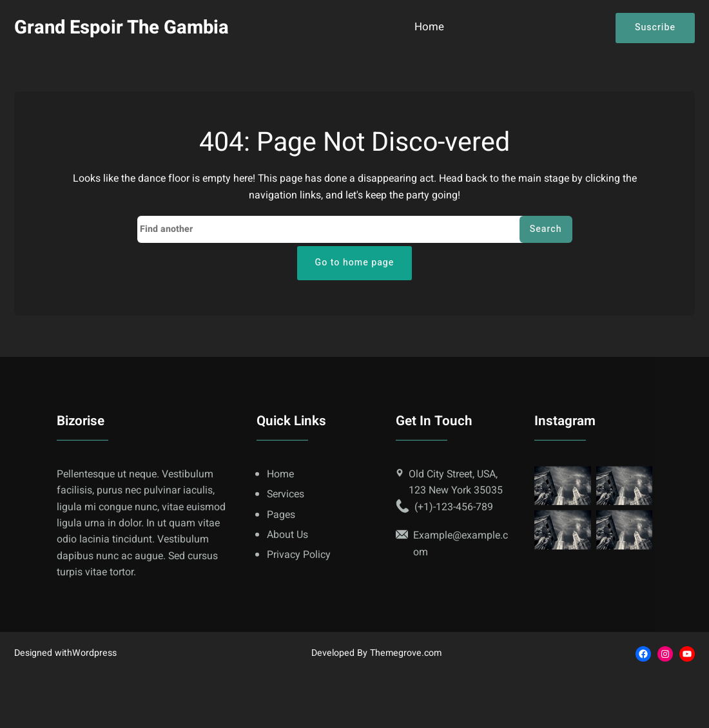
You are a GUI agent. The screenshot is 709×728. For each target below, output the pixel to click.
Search (546, 229)
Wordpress (94, 653)
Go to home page (355, 263)
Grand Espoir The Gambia (121, 27)
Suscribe (655, 27)
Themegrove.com (406, 653)
